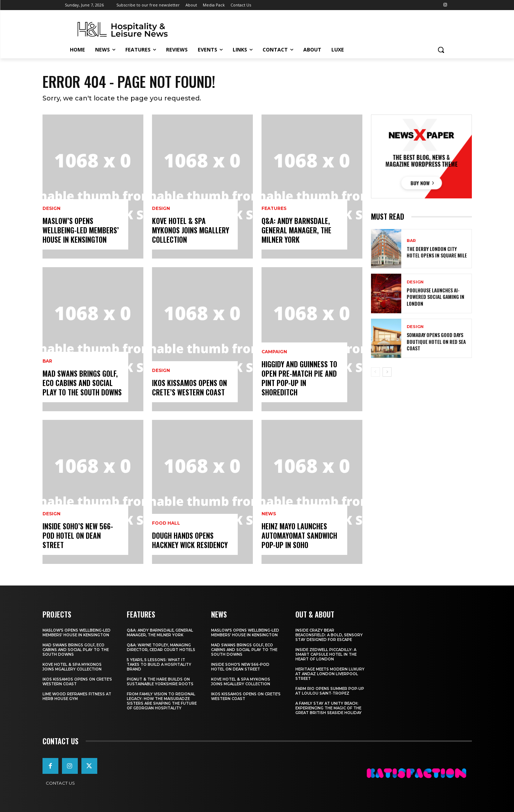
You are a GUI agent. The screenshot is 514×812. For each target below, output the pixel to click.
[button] (441, 50)
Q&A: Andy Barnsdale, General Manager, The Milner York (296, 230)
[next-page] (387, 372)
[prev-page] (376, 372)
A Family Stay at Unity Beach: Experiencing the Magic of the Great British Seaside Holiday (328, 708)
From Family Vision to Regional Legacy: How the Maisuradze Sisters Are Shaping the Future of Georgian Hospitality (162, 701)
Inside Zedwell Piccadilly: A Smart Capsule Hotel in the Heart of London (326, 654)
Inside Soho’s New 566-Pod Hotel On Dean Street (78, 535)
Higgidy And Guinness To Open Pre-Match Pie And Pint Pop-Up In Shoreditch (299, 378)
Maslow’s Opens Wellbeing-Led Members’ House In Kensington (81, 230)
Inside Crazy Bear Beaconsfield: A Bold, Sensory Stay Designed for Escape (329, 635)
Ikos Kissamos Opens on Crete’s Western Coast (189, 387)
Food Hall (166, 523)
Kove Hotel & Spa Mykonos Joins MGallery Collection (191, 230)
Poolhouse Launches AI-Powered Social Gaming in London (435, 297)
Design (52, 208)
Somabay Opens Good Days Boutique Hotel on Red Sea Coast (436, 341)
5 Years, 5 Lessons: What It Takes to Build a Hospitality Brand (159, 665)
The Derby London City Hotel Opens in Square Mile (437, 252)
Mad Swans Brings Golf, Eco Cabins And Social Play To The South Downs (82, 383)
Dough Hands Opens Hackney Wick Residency (190, 540)
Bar (47, 361)
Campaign (274, 352)
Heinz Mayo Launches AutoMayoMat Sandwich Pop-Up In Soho (299, 535)
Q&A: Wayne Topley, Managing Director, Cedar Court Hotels (161, 647)
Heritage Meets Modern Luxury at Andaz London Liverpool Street (330, 674)
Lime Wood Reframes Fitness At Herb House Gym (77, 696)
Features (274, 208)
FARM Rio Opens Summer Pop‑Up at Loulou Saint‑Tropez (330, 691)
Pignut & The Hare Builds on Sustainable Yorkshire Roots (160, 682)
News (269, 514)
